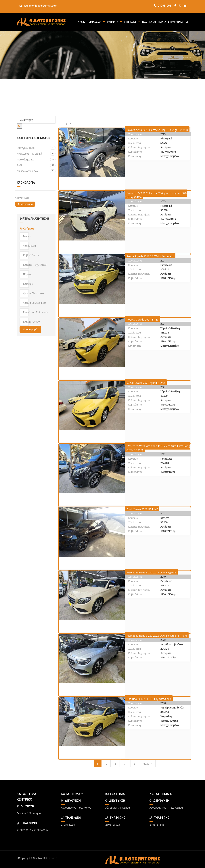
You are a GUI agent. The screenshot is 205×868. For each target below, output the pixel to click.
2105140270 (68, 825)
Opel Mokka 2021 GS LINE (142, 509)
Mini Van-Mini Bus (36, 171)
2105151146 (157, 825)
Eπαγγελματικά (36, 148)
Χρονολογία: (22, 198)
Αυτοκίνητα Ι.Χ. (36, 160)
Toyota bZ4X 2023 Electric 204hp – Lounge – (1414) (157, 130)
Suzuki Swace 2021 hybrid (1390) (146, 383)
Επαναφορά (30, 329)
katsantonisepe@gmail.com (40, 6)
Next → (148, 763)
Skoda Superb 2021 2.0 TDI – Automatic (150, 256)
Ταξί (36, 165)
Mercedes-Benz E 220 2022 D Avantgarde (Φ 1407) (157, 636)
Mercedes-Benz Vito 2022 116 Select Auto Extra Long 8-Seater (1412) (157, 448)
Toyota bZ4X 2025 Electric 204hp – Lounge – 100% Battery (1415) (156, 195)
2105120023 (113, 825)
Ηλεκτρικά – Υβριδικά (36, 154)
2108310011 (163, 6)
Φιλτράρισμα (25, 204)
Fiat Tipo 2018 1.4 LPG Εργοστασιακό (149, 699)
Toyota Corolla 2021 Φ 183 (143, 320)
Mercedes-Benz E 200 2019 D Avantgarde (151, 572)
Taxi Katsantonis (47, 858)
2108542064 (41, 830)
